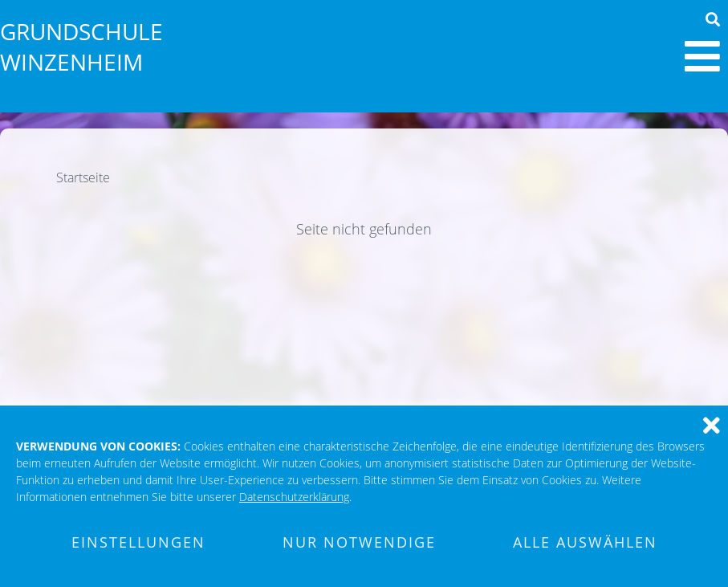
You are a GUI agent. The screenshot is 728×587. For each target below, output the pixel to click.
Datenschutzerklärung (294, 497)
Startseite (83, 177)
